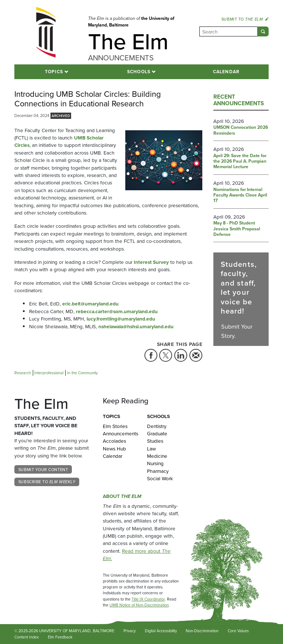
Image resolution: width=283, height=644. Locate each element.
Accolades (114, 441)
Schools (139, 72)
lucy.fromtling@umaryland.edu (121, 319)
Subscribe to (47, 482)
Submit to (245, 19)
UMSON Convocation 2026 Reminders (241, 130)
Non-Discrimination (202, 631)
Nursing (155, 463)
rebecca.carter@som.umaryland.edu (117, 311)
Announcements (119, 434)
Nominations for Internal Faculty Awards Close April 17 (240, 196)
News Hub (114, 449)
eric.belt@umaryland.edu (90, 304)
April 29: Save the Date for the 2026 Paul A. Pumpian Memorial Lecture (240, 162)
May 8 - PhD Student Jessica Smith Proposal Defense (237, 229)
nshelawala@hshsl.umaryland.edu (136, 326)
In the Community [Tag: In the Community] (82, 373)
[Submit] (263, 31)
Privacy (130, 631)
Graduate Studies (157, 437)
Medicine (157, 456)
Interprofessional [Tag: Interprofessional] (49, 373)
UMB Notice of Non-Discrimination (139, 605)
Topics (54, 72)
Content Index (27, 637)
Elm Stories (115, 426)
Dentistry (157, 426)
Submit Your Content (43, 470)
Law (151, 449)
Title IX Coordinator (148, 599)
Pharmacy (158, 471)
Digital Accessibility (161, 631)
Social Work (160, 478)
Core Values (238, 631)
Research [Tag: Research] (23, 373)
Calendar (226, 72)
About (122, 496)
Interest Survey (151, 262)
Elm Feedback (60, 637)
